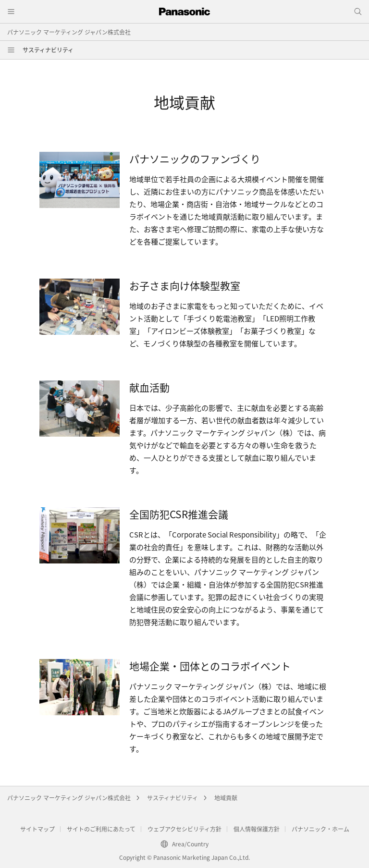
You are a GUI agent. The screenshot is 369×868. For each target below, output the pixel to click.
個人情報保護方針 (257, 829)
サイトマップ (37, 829)
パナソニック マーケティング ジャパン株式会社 (69, 32)
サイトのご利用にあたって (101, 829)
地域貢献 (226, 798)
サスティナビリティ (48, 50)
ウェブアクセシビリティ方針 (184, 829)
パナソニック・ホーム (320, 829)
